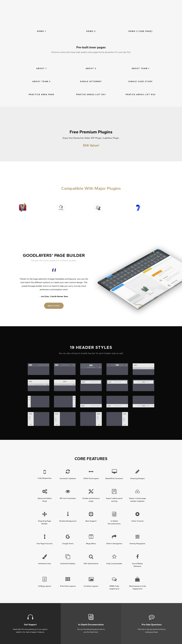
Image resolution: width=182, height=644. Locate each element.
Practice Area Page (41, 94)
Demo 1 (41, 31)
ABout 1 (41, 68)
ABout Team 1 (141, 68)
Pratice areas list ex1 (91, 94)
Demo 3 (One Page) (141, 31)
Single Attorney (91, 81)
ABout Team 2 (41, 81)
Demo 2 (91, 31)
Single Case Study (141, 81)
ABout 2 (91, 68)
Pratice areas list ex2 (141, 94)
